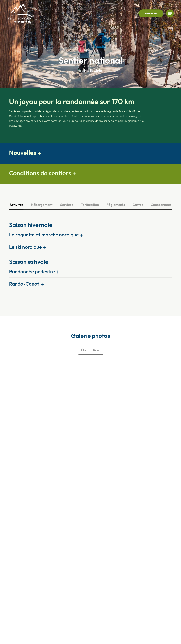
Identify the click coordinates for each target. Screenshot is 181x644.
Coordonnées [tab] (161, 205)
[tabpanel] (90, 255)
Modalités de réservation (153, 571)
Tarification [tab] (90, 205)
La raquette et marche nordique (44, 235)
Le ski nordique (25, 247)
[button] (90, 153)
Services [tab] (67, 205)
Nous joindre (153, 564)
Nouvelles (23, 153)
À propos (151, 584)
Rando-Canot (24, 284)
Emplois (150, 578)
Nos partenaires (155, 589)
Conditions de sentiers (40, 173)
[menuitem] (160, 595)
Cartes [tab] (138, 205)
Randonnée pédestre (32, 271)
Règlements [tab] (116, 205)
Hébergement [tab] (42, 205)
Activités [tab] (16, 205)
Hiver (96, 350)
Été (84, 350)
